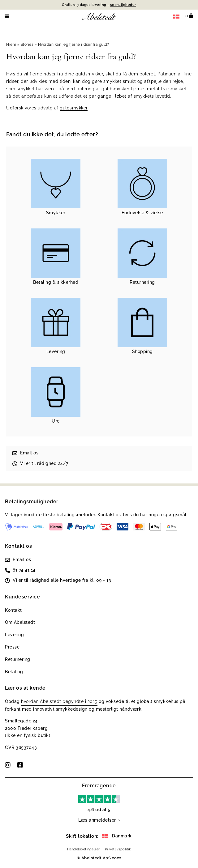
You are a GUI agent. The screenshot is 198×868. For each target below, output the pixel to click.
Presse (12, 647)
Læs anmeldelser (97, 820)
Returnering (18, 659)
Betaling (14, 672)
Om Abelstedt (20, 622)
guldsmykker (74, 108)
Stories (27, 45)
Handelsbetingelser (84, 849)
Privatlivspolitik (118, 849)
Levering (14, 635)
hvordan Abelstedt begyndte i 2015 (59, 701)
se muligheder (123, 5)
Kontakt (13, 610)
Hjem (11, 45)
